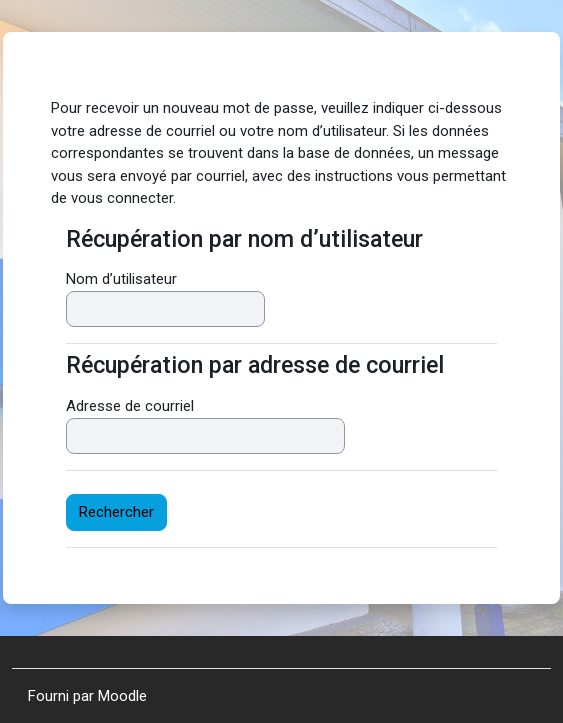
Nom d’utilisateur (121, 279)
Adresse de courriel (130, 406)
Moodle (122, 696)
